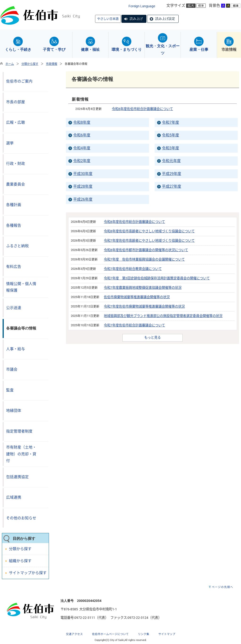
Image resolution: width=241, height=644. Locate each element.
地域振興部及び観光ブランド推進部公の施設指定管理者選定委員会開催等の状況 (163, 316)
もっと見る (153, 338)
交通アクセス (74, 634)
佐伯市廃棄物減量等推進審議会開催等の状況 (137, 297)
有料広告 (14, 267)
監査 (10, 390)
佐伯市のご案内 (19, 81)
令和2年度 (82, 161)
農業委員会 (16, 184)
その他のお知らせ (21, 518)
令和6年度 (82, 135)
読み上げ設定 (165, 19)
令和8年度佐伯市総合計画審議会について (142, 109)
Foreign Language (142, 6)
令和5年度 (171, 135)
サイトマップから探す (28, 573)
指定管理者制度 (19, 431)
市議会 (12, 369)
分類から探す (30, 64)
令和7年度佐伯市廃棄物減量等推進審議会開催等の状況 (144, 307)
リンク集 (144, 634)
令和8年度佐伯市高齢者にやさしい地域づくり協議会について (149, 231)
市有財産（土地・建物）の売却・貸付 (21, 454)
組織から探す (20, 561)
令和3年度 (171, 148)
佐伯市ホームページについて (110, 634)
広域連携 (14, 497)
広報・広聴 (16, 122)
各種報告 (14, 225)
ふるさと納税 (17, 246)
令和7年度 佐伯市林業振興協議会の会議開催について (144, 260)
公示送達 (14, 308)
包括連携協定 (17, 477)
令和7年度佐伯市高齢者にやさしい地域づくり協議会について (149, 241)
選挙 (10, 143)
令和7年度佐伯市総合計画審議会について (134, 325)
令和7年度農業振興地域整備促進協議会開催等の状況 (143, 288)
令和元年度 (171, 161)
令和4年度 (82, 148)
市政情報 (52, 64)
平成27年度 (172, 186)
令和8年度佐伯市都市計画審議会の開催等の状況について (146, 250)
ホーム (10, 64)
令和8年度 (82, 122)
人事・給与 (16, 349)
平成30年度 (83, 174)
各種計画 (14, 205)
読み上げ (136, 19)
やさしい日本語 (108, 19)
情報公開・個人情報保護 (21, 287)
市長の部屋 (16, 102)
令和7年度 (171, 122)
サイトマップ (167, 634)
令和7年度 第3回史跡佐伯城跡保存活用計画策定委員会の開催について (157, 278)
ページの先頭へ (223, 587)
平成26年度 (83, 199)
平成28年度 (83, 186)
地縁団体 (14, 411)
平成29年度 (172, 174)
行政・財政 (16, 164)
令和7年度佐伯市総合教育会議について (133, 269)
